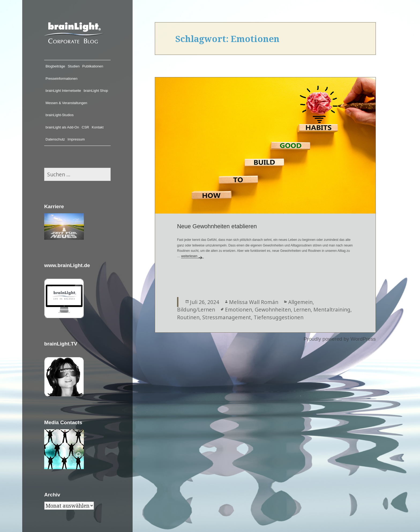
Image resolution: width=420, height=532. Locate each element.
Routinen (188, 317)
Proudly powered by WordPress (340, 339)
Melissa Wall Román (254, 302)
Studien (74, 66)
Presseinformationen (61, 79)
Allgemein (300, 302)
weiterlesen (192, 256)
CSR (85, 127)
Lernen (302, 309)
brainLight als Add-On (62, 127)
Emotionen (239, 309)
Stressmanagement (227, 317)
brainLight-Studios (60, 115)
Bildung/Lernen (196, 309)
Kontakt (98, 127)
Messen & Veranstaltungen (66, 103)
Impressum (76, 139)
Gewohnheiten (273, 309)
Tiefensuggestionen (279, 317)
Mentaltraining (332, 309)
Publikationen (93, 66)
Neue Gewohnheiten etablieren (217, 226)
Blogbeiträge (55, 66)
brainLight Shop (96, 91)
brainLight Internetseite (63, 91)
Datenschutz (55, 139)
